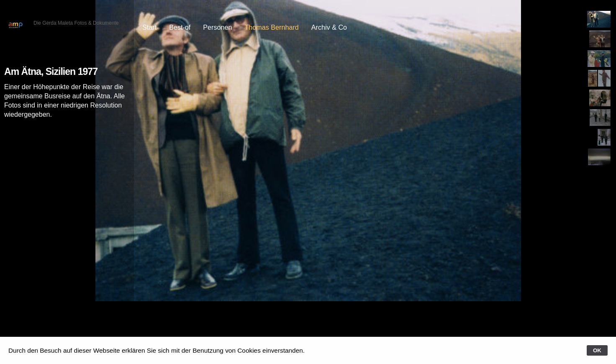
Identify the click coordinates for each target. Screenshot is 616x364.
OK (597, 350)
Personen (217, 27)
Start (149, 27)
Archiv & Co (329, 27)
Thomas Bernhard (271, 27)
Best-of (180, 27)
